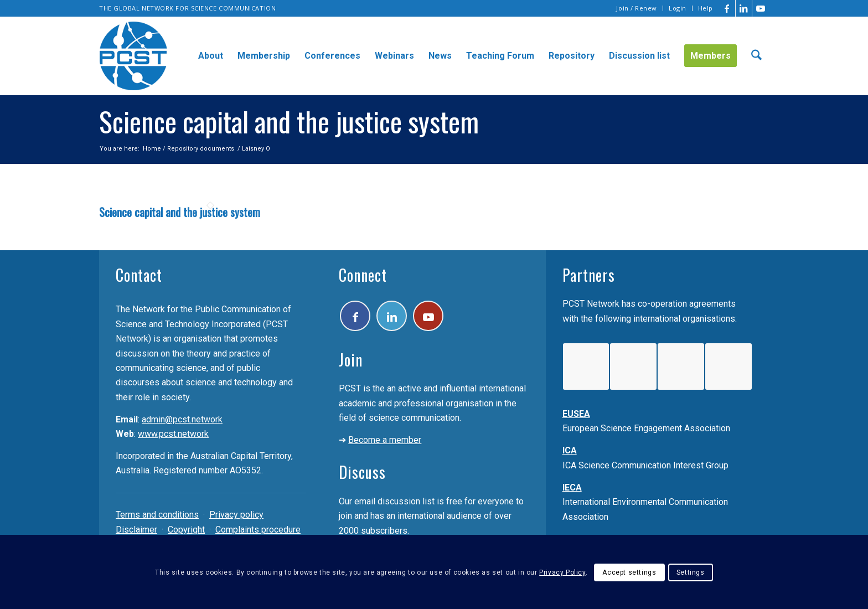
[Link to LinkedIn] (744, 8)
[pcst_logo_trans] (133, 56)
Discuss (362, 472)
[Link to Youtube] (761, 8)
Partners (589, 275)
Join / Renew (637, 8)
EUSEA (576, 414)
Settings (691, 572)
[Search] (756, 56)
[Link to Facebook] (727, 8)
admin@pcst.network (182, 419)
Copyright (186, 530)
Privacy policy (236, 515)
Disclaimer (136, 530)
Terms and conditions (157, 515)
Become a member (385, 440)
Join (351, 360)
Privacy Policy (562, 572)
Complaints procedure (258, 530)
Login (678, 8)
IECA (572, 487)
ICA (570, 450)
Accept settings (629, 572)
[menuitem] (637, 8)
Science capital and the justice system (180, 212)
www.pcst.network (173, 434)
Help (706, 8)
